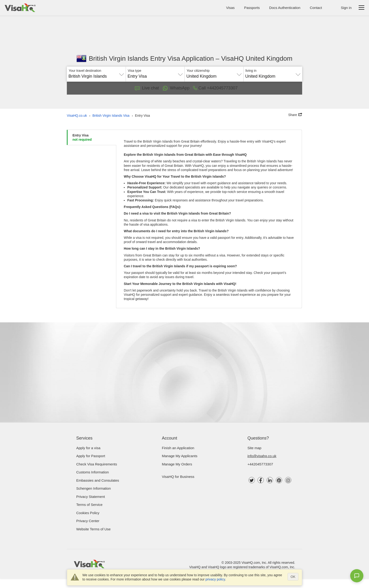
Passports (252, 8)
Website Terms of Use (93, 529)
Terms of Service (89, 505)
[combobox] (96, 75)
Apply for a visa (88, 448)
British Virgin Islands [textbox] (88, 76)
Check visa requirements (97, 464)
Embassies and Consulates (98, 480)
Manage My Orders (177, 464)
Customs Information (92, 472)
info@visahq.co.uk (262, 456)
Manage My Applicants (180, 456)
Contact (316, 8)
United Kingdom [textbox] (201, 76)
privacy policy (215, 579)
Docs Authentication (285, 8)
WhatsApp (176, 88)
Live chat (147, 88)
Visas (230, 8)
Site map (255, 448)
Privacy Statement (91, 497)
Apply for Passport (91, 456)
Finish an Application (178, 448)
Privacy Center (88, 521)
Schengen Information (94, 488)
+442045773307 (260, 464)
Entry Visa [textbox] (137, 76)
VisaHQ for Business (178, 477)
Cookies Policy (88, 513)
